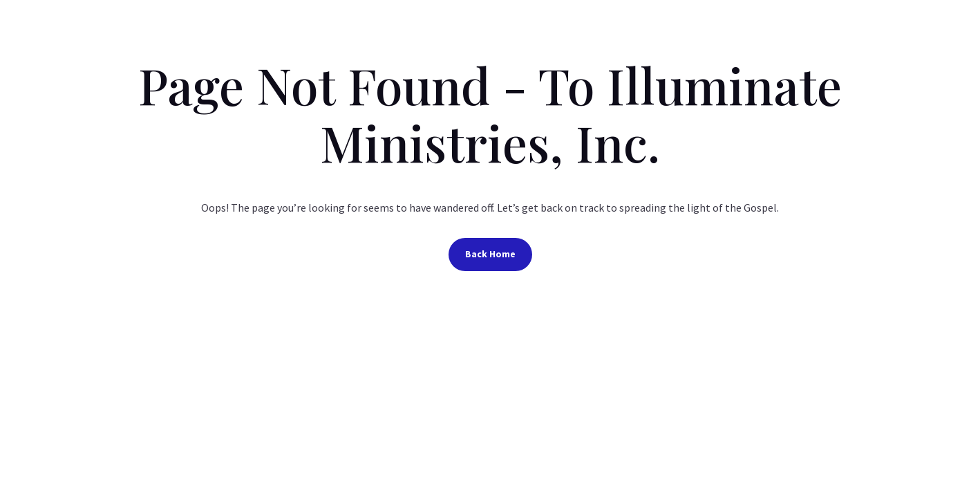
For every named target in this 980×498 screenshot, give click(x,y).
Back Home (490, 254)
